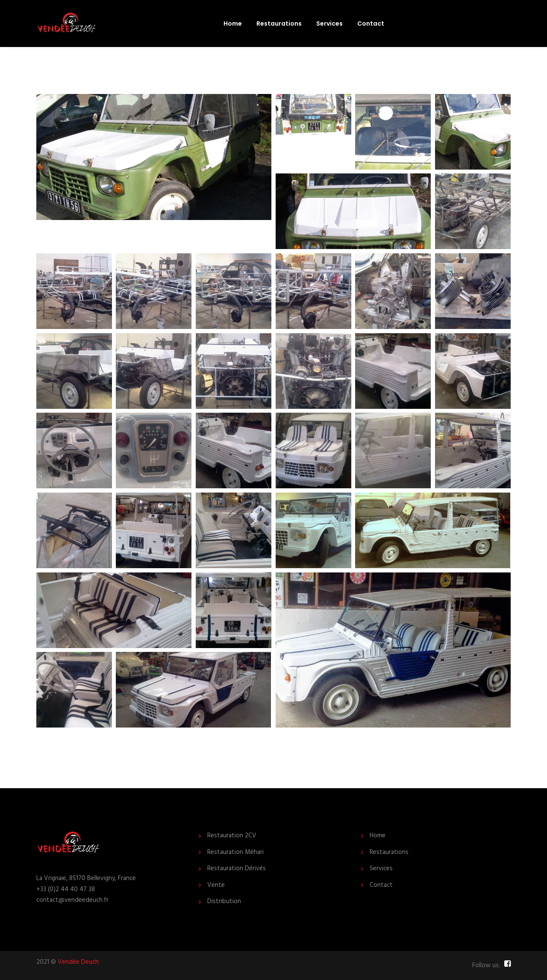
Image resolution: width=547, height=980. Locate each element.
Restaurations (279, 23)
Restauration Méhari (235, 852)
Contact (371, 23)
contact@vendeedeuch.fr (72, 900)
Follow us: (486, 966)
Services (329, 23)
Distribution (224, 902)
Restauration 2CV (232, 836)
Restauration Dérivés (237, 869)
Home (233, 23)
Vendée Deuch (78, 962)
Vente (216, 885)
